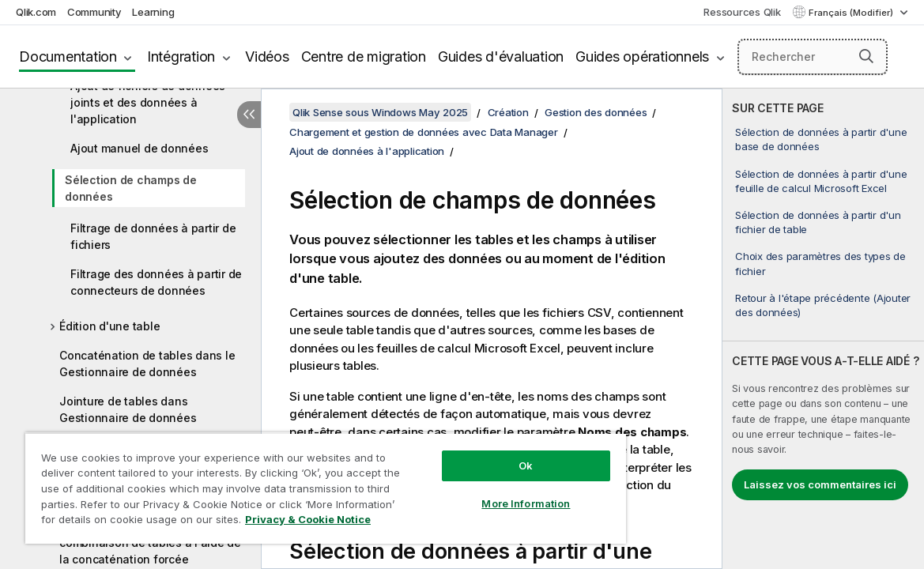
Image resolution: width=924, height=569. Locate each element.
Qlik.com (36, 12)
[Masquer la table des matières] (249, 115)
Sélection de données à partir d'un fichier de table (818, 222)
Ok (471, 454)
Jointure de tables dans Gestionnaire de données (128, 409)
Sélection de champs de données (131, 188)
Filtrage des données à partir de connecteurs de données (156, 282)
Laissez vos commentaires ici (820, 484)
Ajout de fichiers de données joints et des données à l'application (148, 102)
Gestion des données (596, 112)
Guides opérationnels (642, 57)
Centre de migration (364, 57)
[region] (293, 482)
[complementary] (823, 329)
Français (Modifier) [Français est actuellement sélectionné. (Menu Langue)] (852, 13)
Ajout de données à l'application (367, 151)
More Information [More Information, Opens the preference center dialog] (471, 492)
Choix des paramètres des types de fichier (820, 263)
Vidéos (267, 57)
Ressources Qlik (742, 12)
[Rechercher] (813, 57)
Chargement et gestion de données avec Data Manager (424, 132)
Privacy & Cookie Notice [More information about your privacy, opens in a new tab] (153, 522)
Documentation (68, 57)
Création (508, 112)
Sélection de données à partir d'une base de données (821, 139)
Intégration (181, 57)
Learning (153, 12)
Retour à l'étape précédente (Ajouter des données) (823, 305)
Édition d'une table (109, 326)
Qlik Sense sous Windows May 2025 (380, 112)
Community (94, 12)
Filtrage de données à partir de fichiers (153, 236)
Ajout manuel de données (139, 148)
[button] (866, 56)
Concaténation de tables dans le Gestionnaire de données (147, 364)
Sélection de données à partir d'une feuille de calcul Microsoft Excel (821, 181)
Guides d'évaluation (501, 57)
